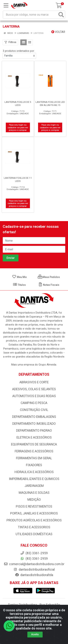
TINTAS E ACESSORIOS (34, 527)
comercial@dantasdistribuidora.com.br (34, 564)
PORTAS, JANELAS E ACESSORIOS (34, 513)
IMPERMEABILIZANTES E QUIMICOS (34, 479)
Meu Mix (19, 277)
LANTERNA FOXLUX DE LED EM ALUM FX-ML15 (50, 103)
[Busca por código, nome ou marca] (30, 15)
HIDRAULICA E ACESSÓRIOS (34, 472)
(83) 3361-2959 (34, 559)
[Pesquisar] (61, 15)
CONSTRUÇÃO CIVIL (34, 410)
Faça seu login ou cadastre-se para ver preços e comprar (18, 127)
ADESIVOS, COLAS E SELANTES (34, 389)
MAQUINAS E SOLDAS (34, 493)
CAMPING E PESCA (34, 403)
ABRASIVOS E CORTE (34, 382)
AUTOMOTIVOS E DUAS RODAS (34, 396)
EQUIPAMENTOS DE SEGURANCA (34, 444)
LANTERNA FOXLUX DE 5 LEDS (18, 103)
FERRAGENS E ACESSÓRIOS (34, 451)
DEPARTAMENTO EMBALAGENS (34, 417)
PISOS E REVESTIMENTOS (34, 506)
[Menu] (6, 5)
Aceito (35, 634)
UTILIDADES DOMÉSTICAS (34, 534)
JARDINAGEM (34, 486)
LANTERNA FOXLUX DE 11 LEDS (18, 179)
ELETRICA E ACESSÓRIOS (34, 437)
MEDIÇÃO (34, 500)
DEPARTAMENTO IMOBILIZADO (34, 424)
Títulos (19, 285)
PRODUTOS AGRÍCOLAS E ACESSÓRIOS (34, 520)
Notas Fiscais (49, 285)
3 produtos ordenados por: (19, 51)
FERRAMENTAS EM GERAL (34, 458)
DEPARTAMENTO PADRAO (34, 431)
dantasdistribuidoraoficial (34, 570)
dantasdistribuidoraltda (34, 575)
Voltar (58, 32)
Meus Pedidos (49, 277)
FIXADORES (34, 465)
